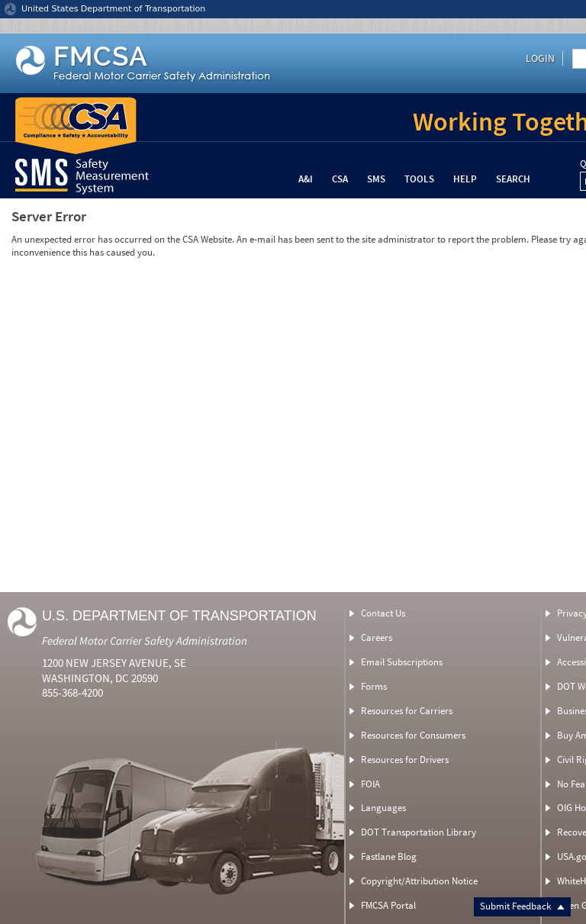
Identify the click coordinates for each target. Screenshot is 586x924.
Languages (383, 808)
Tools (419, 179)
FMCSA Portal (388, 905)
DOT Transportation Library (419, 832)
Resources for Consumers (413, 735)
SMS (376, 179)
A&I (306, 179)
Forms (374, 686)
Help (465, 179)
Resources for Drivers (405, 760)
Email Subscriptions (402, 662)
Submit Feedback (522, 906)
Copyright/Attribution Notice (419, 881)
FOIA (370, 784)
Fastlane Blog (389, 856)
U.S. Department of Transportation (179, 616)
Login (540, 58)
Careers (377, 637)
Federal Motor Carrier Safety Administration (145, 641)
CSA (340, 179)
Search (513, 179)
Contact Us (383, 613)
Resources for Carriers (407, 711)
